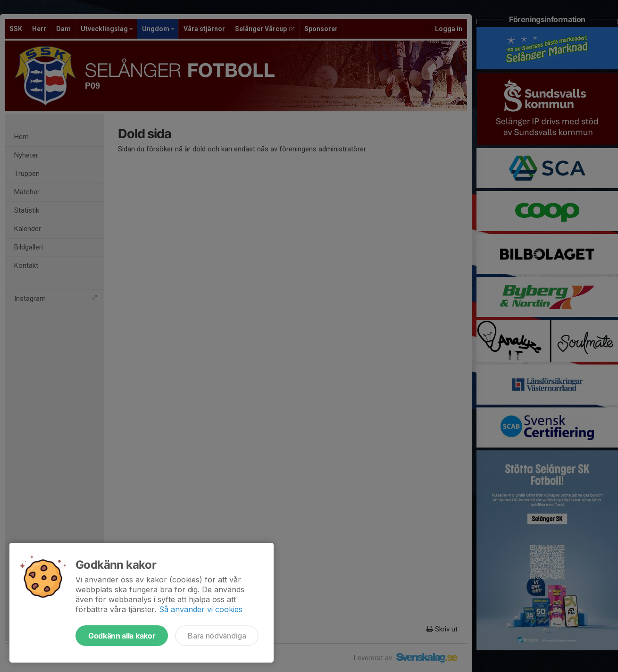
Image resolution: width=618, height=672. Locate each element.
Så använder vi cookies (201, 609)
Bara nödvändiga (217, 636)
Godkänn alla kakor (122, 636)
